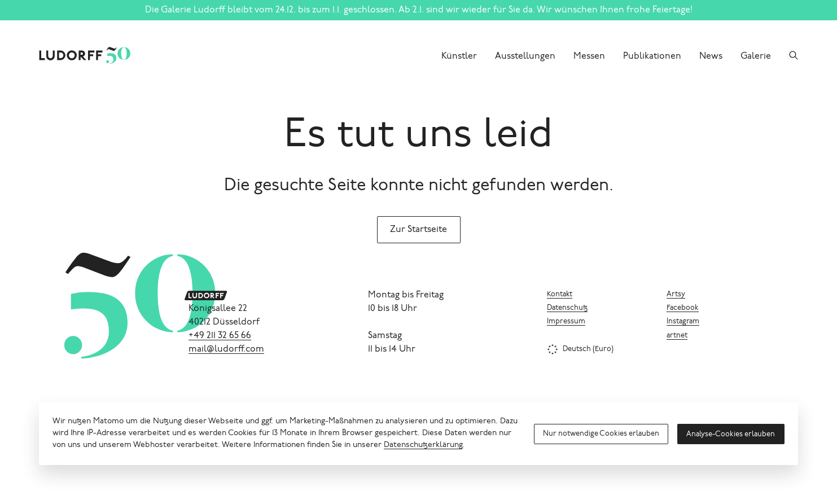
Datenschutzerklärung (423, 445)
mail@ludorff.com (226, 349)
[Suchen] (794, 55)
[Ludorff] (71, 55)
